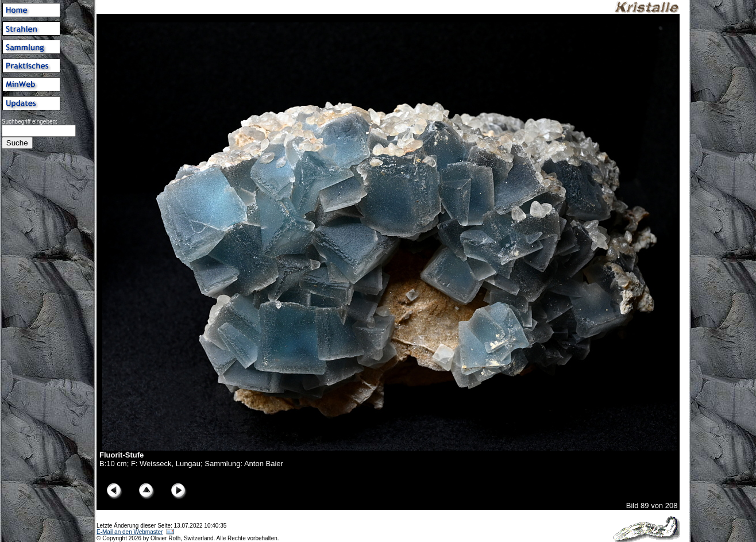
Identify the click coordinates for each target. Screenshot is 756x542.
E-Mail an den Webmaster (130, 532)
